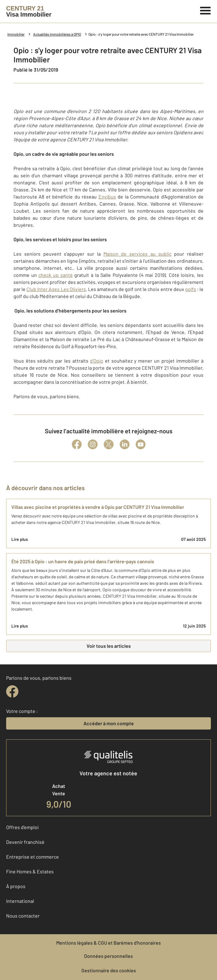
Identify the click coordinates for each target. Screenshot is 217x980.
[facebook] (12, 691)
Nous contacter (23, 916)
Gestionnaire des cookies (109, 970)
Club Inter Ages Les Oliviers (56, 289)
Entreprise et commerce (33, 857)
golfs (191, 289)
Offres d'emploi (22, 827)
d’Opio (97, 361)
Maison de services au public (138, 254)
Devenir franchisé (25, 842)
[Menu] (205, 10)
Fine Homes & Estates (30, 871)
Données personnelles (108, 956)
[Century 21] (29, 11)
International (20, 901)
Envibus (107, 197)
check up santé (55, 275)
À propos (16, 886)
